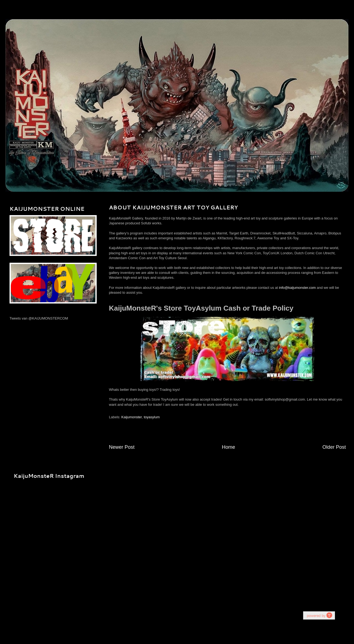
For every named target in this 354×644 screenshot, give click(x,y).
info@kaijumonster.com (297, 288)
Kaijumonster (132, 417)
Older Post (334, 447)
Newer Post (122, 447)
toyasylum (152, 417)
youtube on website (319, 615)
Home (229, 447)
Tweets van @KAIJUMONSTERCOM (39, 318)
